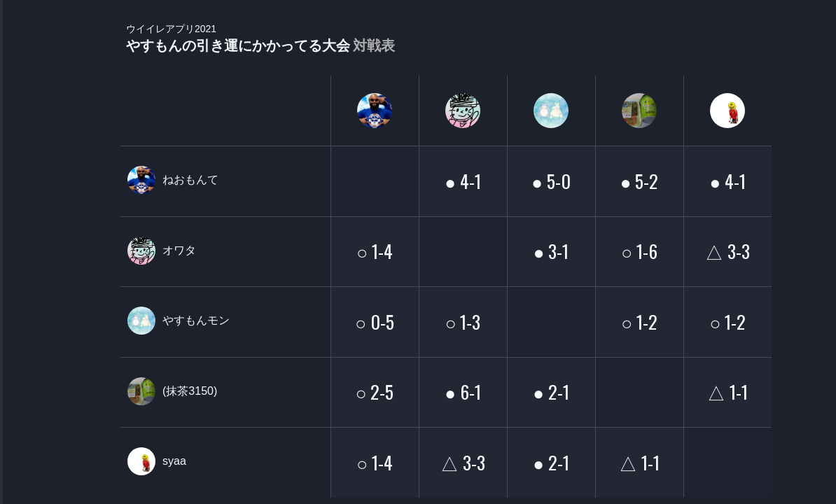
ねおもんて (190, 180)
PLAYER (28, 156)
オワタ (179, 251)
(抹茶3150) (190, 391)
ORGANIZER (28, 214)
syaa (174, 461)
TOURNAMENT (28, 99)
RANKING (28, 271)
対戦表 (374, 45)
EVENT (28, 329)
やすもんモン (196, 321)
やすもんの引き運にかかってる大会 (260, 39)
